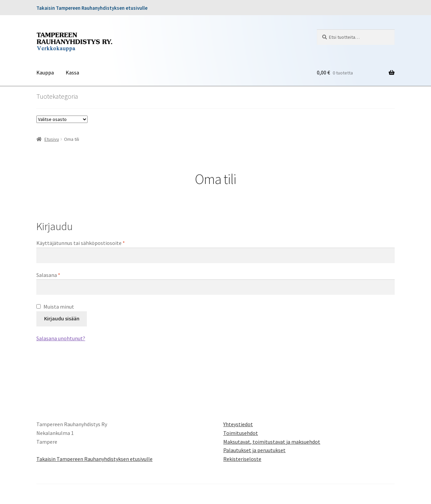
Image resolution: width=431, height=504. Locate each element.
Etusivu (52, 139)
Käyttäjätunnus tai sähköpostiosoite (92, 243)
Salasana (60, 275)
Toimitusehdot (241, 433)
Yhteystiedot (238, 424)
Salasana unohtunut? (61, 338)
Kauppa (45, 72)
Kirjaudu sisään (62, 318)
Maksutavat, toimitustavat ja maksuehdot (272, 442)
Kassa (72, 72)
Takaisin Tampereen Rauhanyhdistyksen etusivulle (92, 8)
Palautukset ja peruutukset (254, 450)
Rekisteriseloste (242, 459)
